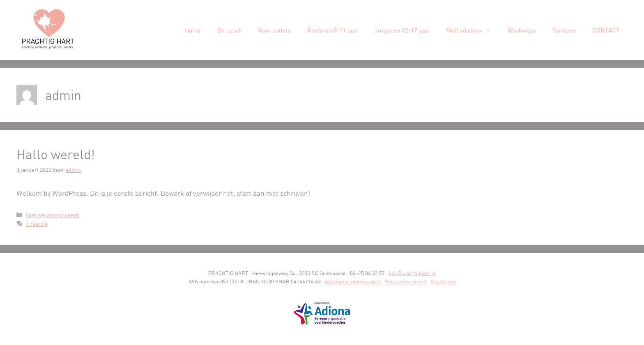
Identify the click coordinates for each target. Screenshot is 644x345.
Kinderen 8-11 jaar (333, 30)
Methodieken (473, 30)
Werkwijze (522, 30)
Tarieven (564, 30)
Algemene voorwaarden (353, 281)
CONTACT (606, 30)
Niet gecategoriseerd (53, 215)
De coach (230, 30)
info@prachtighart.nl (412, 273)
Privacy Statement (406, 281)
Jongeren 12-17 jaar (402, 30)
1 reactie (37, 223)
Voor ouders (275, 30)
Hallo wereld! (56, 154)
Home (193, 30)
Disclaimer (443, 281)
